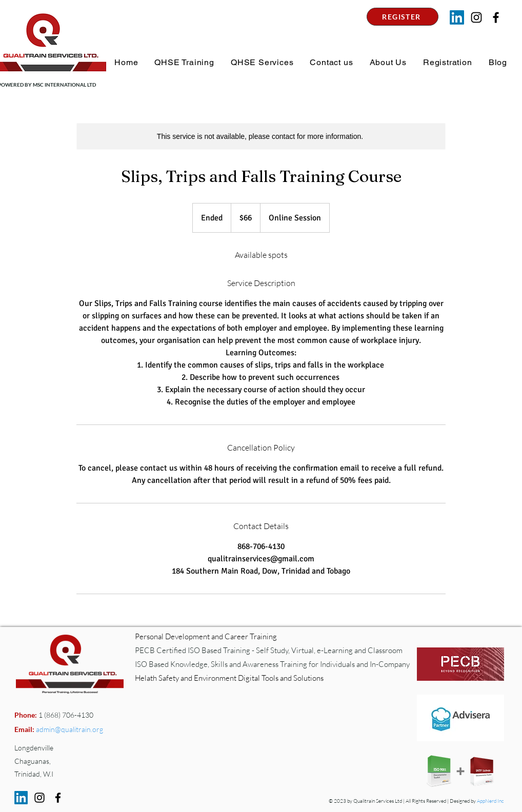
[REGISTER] (403, 17)
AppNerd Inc (490, 801)
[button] (183, 62)
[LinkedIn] (457, 17)
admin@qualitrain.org (69, 729)
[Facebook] (58, 798)
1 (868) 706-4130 (65, 715)
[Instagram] (476, 17)
